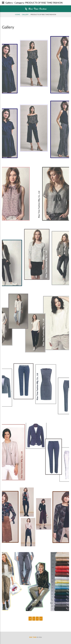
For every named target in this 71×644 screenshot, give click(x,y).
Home (17, 14)
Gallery (25, 14)
